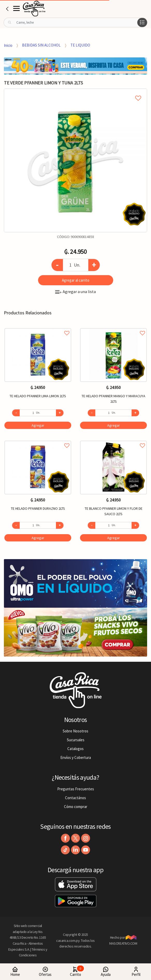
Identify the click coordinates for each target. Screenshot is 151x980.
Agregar (38, 425)
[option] (75, 160)
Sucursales (76, 740)
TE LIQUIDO (80, 45)
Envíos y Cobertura (76, 757)
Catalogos (75, 749)
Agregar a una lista (75, 292)
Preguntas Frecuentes (76, 789)
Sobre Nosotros (75, 731)
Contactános (75, 798)
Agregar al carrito (76, 280)
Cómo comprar (76, 807)
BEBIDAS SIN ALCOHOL (41, 45)
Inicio (8, 45)
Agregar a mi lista (75, 92)
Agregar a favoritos (38, 327)
